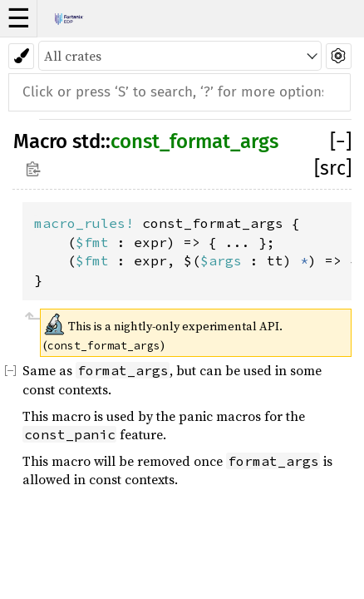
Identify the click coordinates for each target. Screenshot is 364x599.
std (86, 141)
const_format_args (194, 141)
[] (341, 141)
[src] (333, 168)
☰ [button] (19, 18)
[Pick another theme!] (21, 56)
